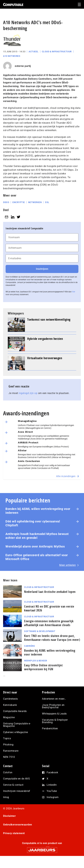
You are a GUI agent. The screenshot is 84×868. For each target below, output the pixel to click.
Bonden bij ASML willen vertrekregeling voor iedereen (38, 511)
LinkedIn (52, 785)
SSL (47, 202)
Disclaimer (9, 816)
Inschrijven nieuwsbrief (17, 791)
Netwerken (35, 202)
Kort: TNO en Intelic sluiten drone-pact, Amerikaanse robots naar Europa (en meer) (52, 638)
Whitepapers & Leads (54, 714)
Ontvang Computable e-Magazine (17, 725)
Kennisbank (10, 705)
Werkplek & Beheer (36, 661)
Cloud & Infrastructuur (57, 52)
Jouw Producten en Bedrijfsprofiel (53, 706)
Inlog (6, 797)
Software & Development (40, 631)
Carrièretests (10, 699)
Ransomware (11, 751)
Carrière (29, 646)
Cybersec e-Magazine (16, 732)
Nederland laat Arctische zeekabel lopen (50, 592)
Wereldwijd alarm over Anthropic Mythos (35, 546)
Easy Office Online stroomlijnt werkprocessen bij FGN (43, 667)
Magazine (9, 717)
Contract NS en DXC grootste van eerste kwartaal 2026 (49, 608)
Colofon (8, 772)
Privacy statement (14, 833)
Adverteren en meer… (54, 699)
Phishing (8, 745)
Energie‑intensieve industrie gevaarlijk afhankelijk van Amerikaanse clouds (49, 623)
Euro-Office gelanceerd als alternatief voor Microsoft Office (37, 557)
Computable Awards (15, 711)
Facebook (52, 772)
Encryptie (19, 202)
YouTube (52, 791)
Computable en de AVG (16, 779)
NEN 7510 (9, 757)
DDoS (6, 202)
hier (74, 292)
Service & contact (13, 785)
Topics (7, 738)
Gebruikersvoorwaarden (18, 825)
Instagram (53, 797)
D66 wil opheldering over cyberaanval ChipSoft (33, 523)
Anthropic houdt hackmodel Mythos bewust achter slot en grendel (37, 536)
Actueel (34, 52)
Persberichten (50, 728)
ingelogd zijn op (28, 393)
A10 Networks (12, 56)
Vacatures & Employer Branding (55, 721)
